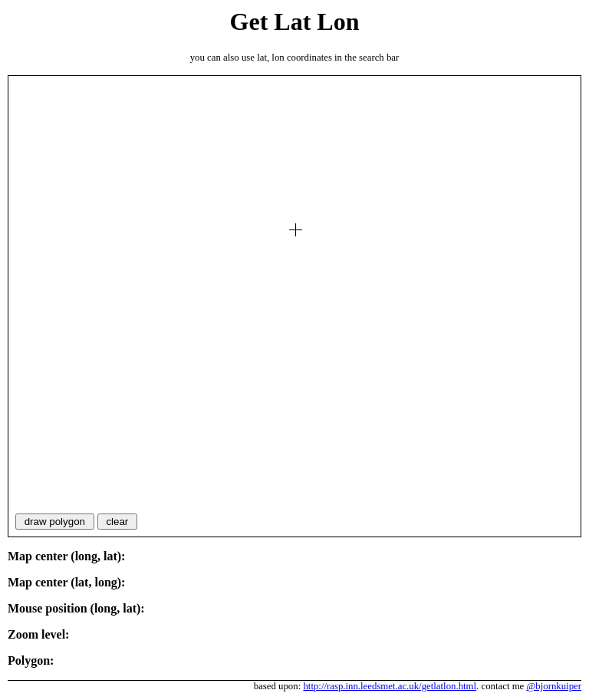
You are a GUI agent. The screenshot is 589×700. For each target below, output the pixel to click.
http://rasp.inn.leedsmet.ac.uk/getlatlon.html (390, 686)
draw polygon (55, 522)
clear (117, 522)
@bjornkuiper (554, 686)
